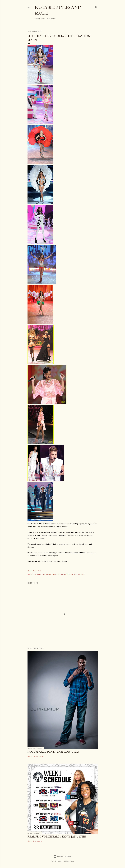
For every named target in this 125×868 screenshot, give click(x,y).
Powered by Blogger (63, 856)
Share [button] (30, 571)
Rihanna (70, 574)
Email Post (37, 571)
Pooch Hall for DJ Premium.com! (53, 752)
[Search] (96, 7)
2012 (34, 574)
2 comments (38, 841)
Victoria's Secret (79, 574)
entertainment (51, 574)
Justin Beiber (61, 574)
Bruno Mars (41, 574)
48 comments (38, 756)
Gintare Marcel (69, 861)
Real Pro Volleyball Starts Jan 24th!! (57, 836)
